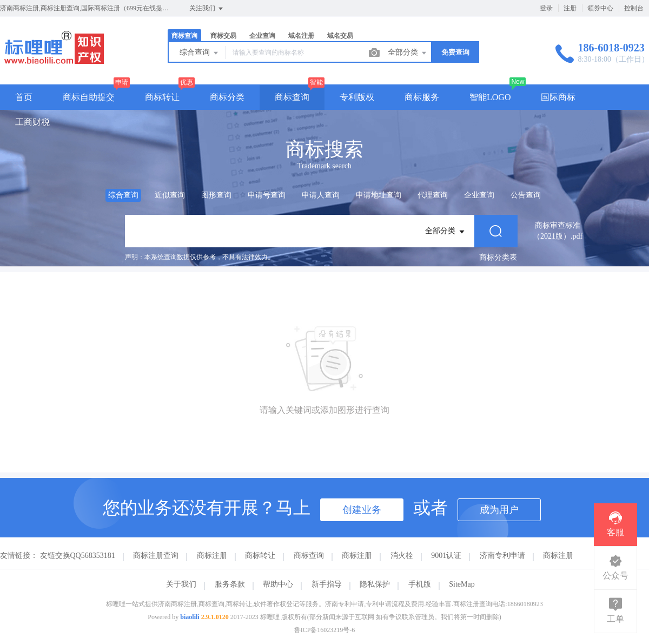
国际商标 (558, 97)
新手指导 (327, 584)
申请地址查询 (379, 195)
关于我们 (181, 584)
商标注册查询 (156, 556)
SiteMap (462, 584)
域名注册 (301, 36)
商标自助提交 (89, 97)
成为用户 (499, 510)
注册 (570, 8)
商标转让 (162, 97)
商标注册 (212, 556)
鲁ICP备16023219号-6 (325, 630)
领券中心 (600, 8)
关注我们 (207, 9)
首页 (24, 97)
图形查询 (216, 195)
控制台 (634, 8)
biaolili (190, 617)
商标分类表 (498, 257)
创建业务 (362, 510)
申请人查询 (321, 195)
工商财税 (32, 122)
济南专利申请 (502, 556)
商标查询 (184, 36)
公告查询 (526, 195)
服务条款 (230, 584)
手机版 (420, 584)
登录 (546, 8)
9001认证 (446, 556)
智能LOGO (490, 97)
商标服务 (422, 97)
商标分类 (227, 97)
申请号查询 (267, 195)
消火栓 (402, 556)
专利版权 (357, 97)
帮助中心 (278, 584)
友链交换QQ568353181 (78, 556)
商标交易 (223, 36)
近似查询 (170, 195)
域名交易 (340, 36)
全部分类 (408, 53)
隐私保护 (375, 584)
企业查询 (262, 36)
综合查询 (200, 53)
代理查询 (433, 195)
